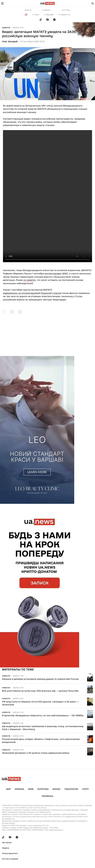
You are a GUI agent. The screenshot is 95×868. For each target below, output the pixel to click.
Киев (31, 789)
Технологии (71, 789)
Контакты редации (10, 859)
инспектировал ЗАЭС (56, 273)
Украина (19, 789)
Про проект (7, 842)
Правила (6, 848)
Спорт (85, 789)
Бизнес (57, 789)
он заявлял (29, 280)
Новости (6, 28)
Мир (8, 789)
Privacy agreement (10, 853)
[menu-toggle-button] (2, 3)
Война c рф (18, 28)
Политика (43, 789)
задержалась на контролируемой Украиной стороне (32, 293)
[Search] (93, 3)
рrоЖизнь (47, 796)
